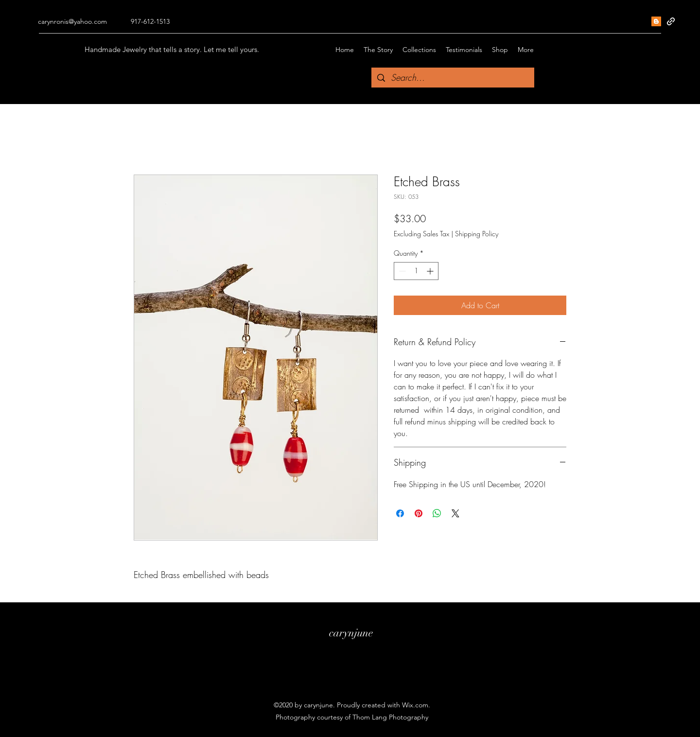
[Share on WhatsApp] (437, 513)
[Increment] (431, 271)
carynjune (351, 633)
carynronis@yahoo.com (72, 21)
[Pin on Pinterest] (419, 513)
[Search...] (452, 78)
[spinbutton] (416, 271)
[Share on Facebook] (400, 513)
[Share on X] (455, 513)
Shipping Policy (477, 234)
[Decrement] (401, 271)
